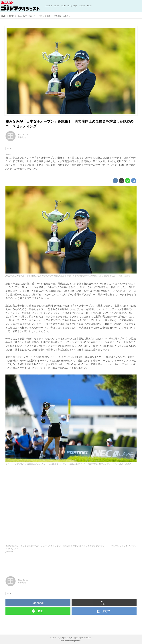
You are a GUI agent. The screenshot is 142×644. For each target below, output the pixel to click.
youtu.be (9, 552)
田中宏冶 (22, 137)
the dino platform (74, 641)
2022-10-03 (23, 135)
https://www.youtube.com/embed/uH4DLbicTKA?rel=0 (71, 507)
